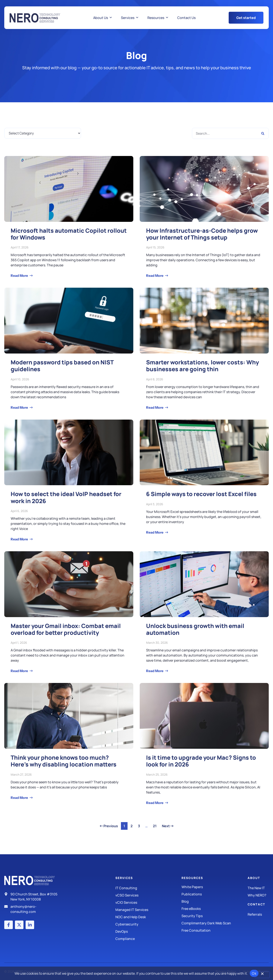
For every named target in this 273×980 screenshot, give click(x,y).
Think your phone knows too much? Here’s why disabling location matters (64, 761)
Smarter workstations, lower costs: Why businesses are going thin (203, 366)
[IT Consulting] (148, 888)
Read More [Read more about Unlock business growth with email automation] (155, 671)
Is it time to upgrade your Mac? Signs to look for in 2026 (201, 761)
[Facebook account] (9, 925)
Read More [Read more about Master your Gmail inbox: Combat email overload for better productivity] (20, 671)
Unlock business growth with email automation (195, 629)
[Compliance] (148, 939)
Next (168, 826)
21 (156, 825)
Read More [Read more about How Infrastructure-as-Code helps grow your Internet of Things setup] (155, 276)
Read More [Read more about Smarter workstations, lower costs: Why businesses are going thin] (155, 407)
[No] (262, 975)
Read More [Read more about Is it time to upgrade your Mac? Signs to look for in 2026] (155, 803)
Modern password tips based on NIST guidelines (62, 366)
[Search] (263, 133)
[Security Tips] (215, 916)
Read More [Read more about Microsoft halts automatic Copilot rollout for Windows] (20, 276)
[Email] (33, 909)
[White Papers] (215, 887)
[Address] (33, 897)
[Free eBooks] (215, 909)
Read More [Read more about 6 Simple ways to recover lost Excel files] (155, 532)
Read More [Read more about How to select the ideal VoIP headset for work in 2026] (20, 539)
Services (124, 878)
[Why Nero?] (258, 895)
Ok (254, 973)
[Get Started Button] (246, 18)
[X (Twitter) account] (19, 925)
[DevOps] (148, 931)
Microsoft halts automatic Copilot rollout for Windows (69, 234)
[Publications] (215, 894)
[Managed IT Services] (148, 910)
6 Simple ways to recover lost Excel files (201, 494)
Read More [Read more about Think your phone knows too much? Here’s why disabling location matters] (20, 798)
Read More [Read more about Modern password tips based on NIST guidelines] (20, 407)
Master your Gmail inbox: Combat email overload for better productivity (66, 629)
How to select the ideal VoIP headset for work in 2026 (66, 497)
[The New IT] (258, 888)
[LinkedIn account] (30, 925)
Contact (256, 904)
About (254, 878)
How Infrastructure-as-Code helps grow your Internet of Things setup (202, 234)
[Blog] (215, 901)
